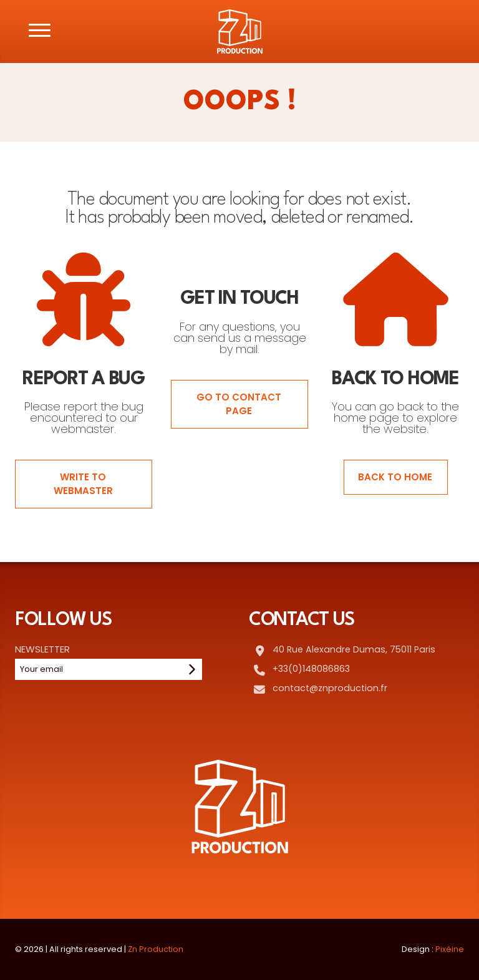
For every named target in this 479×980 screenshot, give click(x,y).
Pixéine (450, 949)
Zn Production (156, 949)
